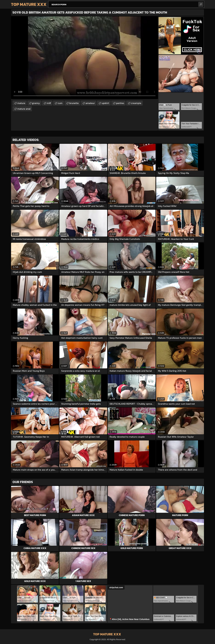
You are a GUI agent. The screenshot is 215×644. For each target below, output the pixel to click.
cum (60, 103)
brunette (74, 103)
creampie (136, 103)
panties (120, 103)
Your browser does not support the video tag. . (85, 58)
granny (36, 103)
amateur (90, 103)
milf (49, 103)
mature (21, 103)
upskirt (105, 103)
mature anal (24, 109)
